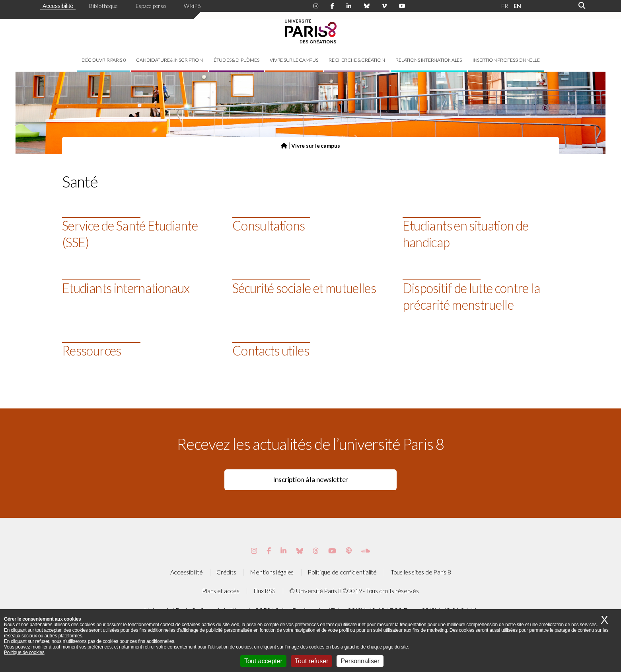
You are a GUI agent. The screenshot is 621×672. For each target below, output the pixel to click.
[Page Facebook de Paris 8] (332, 6)
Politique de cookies (24, 652)
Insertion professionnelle (506, 60)
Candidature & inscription (169, 60)
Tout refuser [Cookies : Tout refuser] (311, 661)
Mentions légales (272, 572)
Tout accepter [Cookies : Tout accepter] (263, 661)
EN (517, 6)
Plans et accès (221, 591)
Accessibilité (58, 6)
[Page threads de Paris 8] (316, 551)
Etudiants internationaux (126, 288)
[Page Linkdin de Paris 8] (349, 6)
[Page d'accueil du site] (284, 146)
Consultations (269, 226)
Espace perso (151, 6)
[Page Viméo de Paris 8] (384, 6)
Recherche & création (357, 60)
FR (504, 6)
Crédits (226, 572)
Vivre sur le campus (294, 60)
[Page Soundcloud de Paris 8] (366, 551)
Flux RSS (265, 591)
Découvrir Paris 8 (104, 60)
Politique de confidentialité (342, 572)
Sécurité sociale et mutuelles (304, 288)
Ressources (92, 351)
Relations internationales (429, 60)
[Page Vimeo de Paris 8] (283, 551)
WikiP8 (192, 6)
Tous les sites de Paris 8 (421, 572)
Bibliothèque (103, 6)
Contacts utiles (271, 351)
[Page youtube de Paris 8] (402, 6)
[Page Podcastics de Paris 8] (349, 551)
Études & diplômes (237, 60)
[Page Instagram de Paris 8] (316, 6)
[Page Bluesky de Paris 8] (367, 6)
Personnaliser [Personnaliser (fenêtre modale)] (360, 661)
